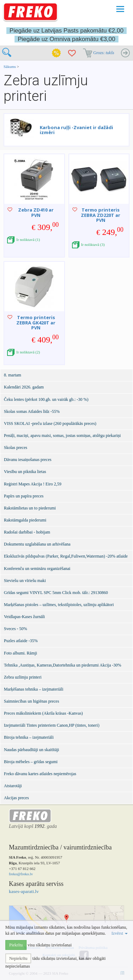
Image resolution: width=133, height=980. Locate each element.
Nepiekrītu (18, 958)
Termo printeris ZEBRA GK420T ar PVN (36, 322)
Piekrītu (16, 945)
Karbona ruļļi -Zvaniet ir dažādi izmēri (76, 130)
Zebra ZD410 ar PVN (36, 212)
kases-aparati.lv (24, 891)
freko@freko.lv (21, 874)
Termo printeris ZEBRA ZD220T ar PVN (101, 215)
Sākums (10, 67)
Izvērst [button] (120, 933)
